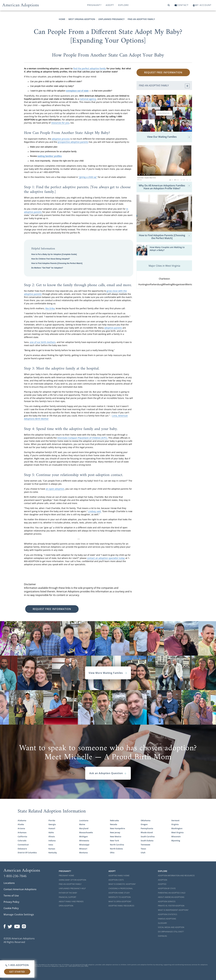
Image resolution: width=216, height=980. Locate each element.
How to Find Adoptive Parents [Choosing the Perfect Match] (57, 263)
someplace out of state (77, 91)
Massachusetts (86, 833)
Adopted (162, 884)
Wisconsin (176, 837)
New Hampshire (117, 828)
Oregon (144, 824)
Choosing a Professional (121, 888)
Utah (143, 853)
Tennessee (145, 845)
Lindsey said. (95, 511)
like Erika (50, 308)
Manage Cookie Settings (19, 914)
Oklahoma (146, 821)
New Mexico (116, 837)
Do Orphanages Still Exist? (171, 932)
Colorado (22, 841)
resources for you (60, 123)
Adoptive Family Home (119, 876)
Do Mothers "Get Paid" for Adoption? (47, 268)
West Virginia (177, 833)
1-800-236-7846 (15, 876)
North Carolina (117, 845)
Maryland (84, 828)
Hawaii (52, 828)
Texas (143, 849)
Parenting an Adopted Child (172, 893)
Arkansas (22, 833)
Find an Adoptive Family (141, 19)
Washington (177, 828)
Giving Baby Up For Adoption (72, 880)
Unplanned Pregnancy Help (72, 888)
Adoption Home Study (119, 893)
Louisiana (84, 821)
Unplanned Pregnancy (111, 19)
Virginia (175, 824)
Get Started (17, 972)
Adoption (163, 880)
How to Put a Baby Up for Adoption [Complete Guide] (54, 254)
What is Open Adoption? (120, 901)
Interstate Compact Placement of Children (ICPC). (82, 438)
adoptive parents (113, 328)
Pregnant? (94, 5)
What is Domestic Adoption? (122, 884)
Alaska (21, 824)
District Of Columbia (27, 853)
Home (62, 19)
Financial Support (67, 897)
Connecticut (23, 845)
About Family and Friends (71, 901)
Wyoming (176, 841)
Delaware (22, 849)
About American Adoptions (171, 897)
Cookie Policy (11, 908)
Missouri (83, 849)
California (22, 837)
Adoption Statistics (168, 914)
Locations (9, 883)
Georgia (52, 824)
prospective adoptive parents (73, 142)
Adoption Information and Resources (176, 876)
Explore (124, 5)
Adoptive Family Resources (121, 906)
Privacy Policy (11, 902)
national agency (88, 99)
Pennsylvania (147, 828)
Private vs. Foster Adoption (171, 906)
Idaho (51, 833)
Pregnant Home (66, 876)
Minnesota (84, 841)
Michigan (83, 837)
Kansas (52, 849)
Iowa (51, 845)
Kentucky (53, 853)
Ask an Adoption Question (108, 773)
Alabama (22, 821)
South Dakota (147, 841)
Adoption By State (167, 888)
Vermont (175, 821)
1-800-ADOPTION (17, 965)
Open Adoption (66, 906)
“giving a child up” (88, 177)
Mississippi (84, 845)
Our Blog (162, 936)
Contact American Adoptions (20, 889)
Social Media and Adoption (171, 927)
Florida (52, 821)
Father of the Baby (68, 893)
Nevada (114, 824)
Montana (83, 853)
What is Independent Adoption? (173, 910)
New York (114, 841)
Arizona (21, 828)
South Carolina (148, 837)
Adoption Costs (116, 880)
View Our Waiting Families (169, 137)
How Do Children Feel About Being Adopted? (51, 259)
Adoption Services (167, 901)
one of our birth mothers (43, 342)
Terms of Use (11, 896)
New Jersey (115, 833)
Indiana (52, 841)
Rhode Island (147, 833)
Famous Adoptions (167, 919)
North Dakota (116, 849)
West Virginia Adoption (82, 19)
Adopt (110, 5)
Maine (82, 824)
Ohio (112, 853)
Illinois (52, 837)
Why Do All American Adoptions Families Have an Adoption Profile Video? (165, 187)
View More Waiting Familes (108, 673)
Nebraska (114, 821)
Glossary (162, 923)
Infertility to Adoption (120, 897)
